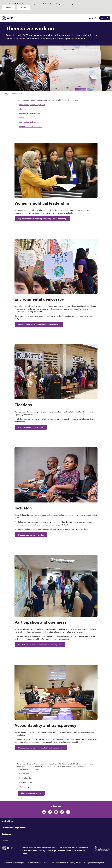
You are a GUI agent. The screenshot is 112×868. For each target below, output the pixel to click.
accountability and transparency (32, 104)
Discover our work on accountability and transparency (41, 748)
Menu (103, 18)
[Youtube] (56, 812)
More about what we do (31, 793)
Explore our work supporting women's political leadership (42, 219)
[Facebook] (68, 812)
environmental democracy (30, 113)
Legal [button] (4, 840)
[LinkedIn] (44, 812)
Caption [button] (108, 87)
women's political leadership (31, 126)
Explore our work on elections (31, 427)
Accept (9, 8)
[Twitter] (62, 812)
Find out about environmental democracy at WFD (39, 324)
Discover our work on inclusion (31, 535)
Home (4, 94)
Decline (23, 8)
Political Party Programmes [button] (13, 828)
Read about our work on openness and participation (40, 645)
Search (91, 18)
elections (23, 109)
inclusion (23, 118)
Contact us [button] (6, 834)
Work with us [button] (7, 821)
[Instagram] (50, 812)
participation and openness (30, 122)
